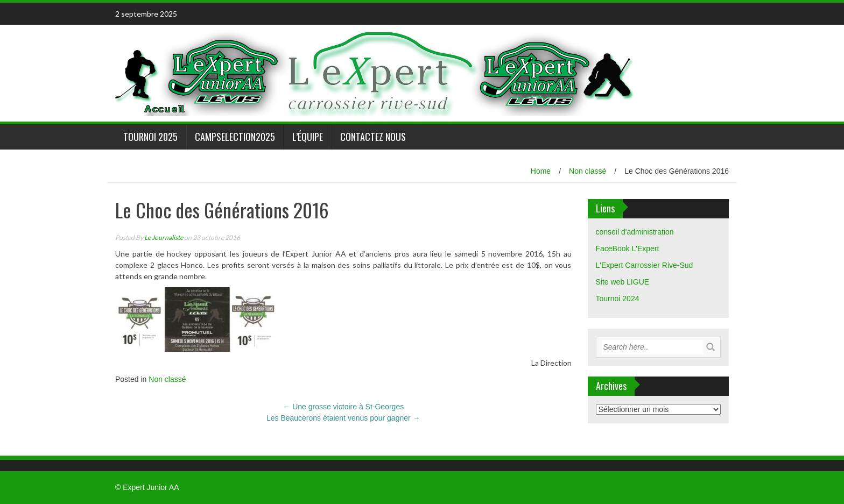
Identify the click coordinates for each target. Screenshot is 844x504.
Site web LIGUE (623, 282)
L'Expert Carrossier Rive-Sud (645, 265)
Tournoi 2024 (618, 299)
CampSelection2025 (235, 137)
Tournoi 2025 (150, 137)
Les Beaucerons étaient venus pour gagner (343, 418)
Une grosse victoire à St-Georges (343, 407)
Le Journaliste (164, 237)
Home (541, 171)
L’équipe (308, 137)
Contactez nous (373, 137)
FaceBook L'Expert (628, 249)
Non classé (588, 171)
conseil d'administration (635, 232)
